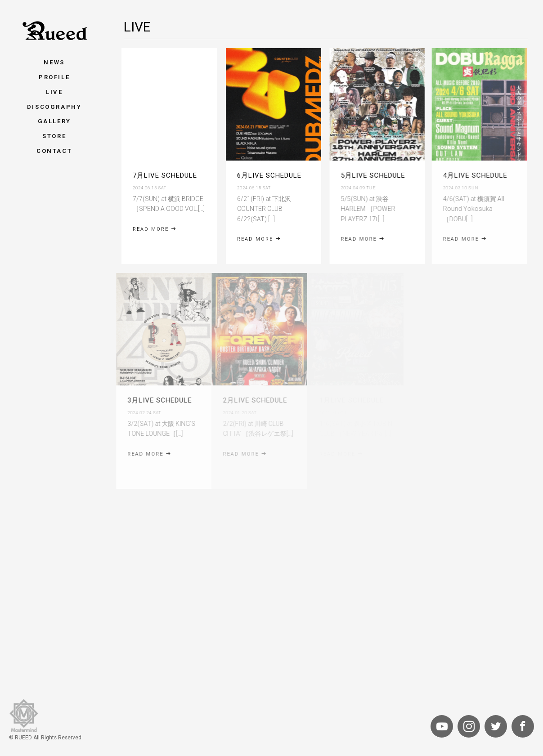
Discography (54, 107)
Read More (155, 229)
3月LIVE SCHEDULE (150, 400)
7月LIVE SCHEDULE (165, 175)
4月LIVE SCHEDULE (469, 175)
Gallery (54, 121)
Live (54, 92)
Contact (54, 151)
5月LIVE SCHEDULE (370, 175)
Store (54, 136)
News (54, 62)
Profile (54, 77)
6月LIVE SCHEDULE (268, 175)
